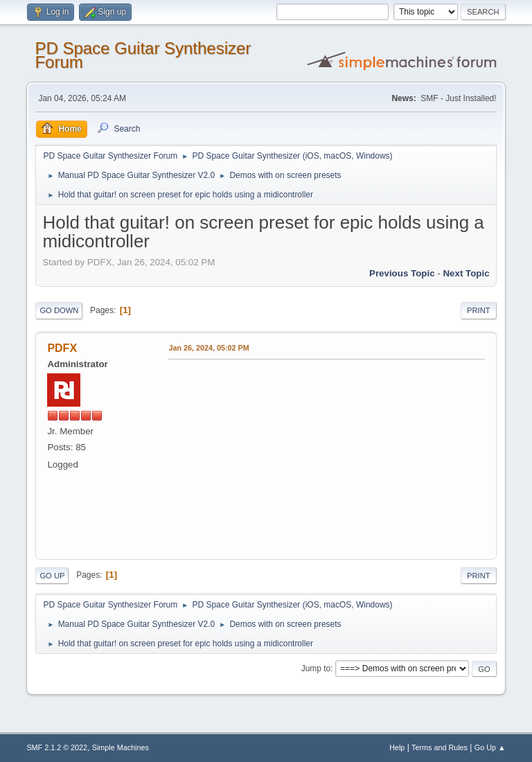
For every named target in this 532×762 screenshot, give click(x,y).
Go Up (52, 576)
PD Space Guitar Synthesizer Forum (143, 55)
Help (397, 747)
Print (479, 310)
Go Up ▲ (490, 747)
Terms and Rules (440, 747)
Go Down (59, 310)
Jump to (316, 668)
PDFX (62, 348)
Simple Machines (121, 747)
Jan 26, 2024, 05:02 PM (209, 348)
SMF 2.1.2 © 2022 (57, 747)
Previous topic (402, 273)
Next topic (466, 273)
